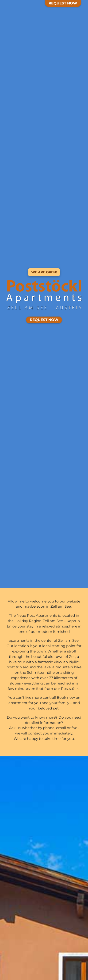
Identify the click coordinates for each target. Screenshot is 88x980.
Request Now (63, 3)
